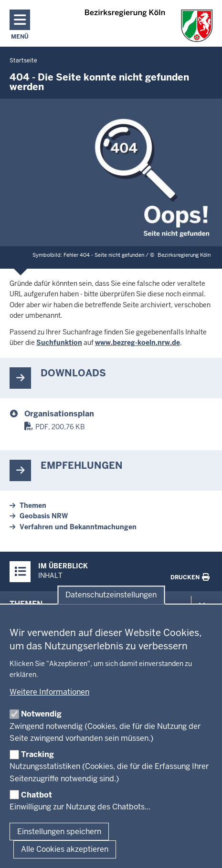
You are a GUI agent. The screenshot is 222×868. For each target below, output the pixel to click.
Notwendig (41, 714)
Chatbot (37, 795)
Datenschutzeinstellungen (111, 595)
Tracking (37, 754)
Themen (33, 505)
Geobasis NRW (44, 516)
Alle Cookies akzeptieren (65, 849)
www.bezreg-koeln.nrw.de (137, 343)
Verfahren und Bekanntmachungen (78, 527)
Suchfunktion (59, 343)
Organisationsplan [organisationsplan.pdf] (59, 414)
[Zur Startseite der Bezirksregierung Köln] (149, 26)
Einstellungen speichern (59, 832)
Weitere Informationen (49, 692)
